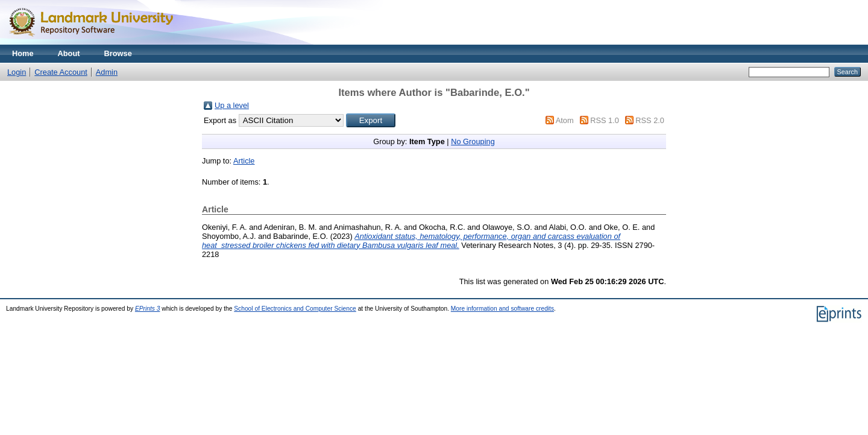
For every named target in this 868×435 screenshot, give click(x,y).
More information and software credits (502, 309)
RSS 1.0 (605, 120)
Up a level (232, 105)
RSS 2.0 (650, 120)
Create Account (61, 72)
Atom (565, 120)
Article (244, 161)
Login (17, 72)
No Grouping (473, 141)
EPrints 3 (148, 309)
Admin (107, 72)
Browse (118, 53)
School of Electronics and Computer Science (295, 309)
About (69, 53)
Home (23, 53)
